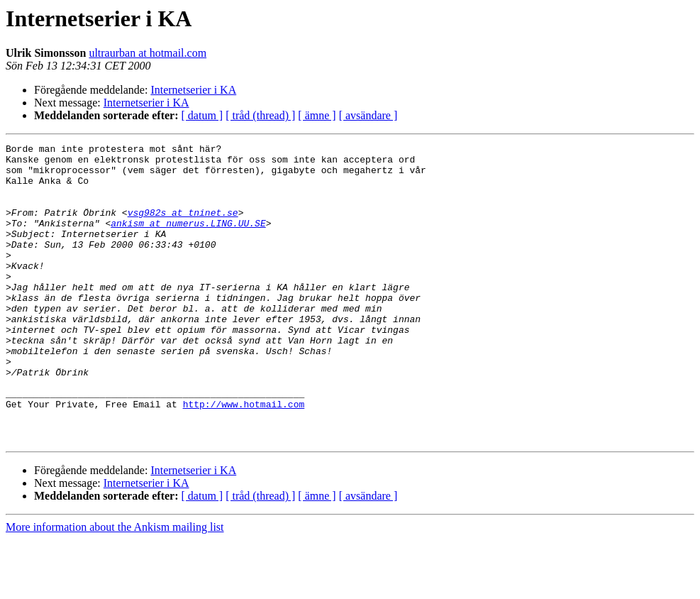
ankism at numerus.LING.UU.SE (188, 240)
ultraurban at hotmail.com (148, 53)
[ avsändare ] (368, 115)
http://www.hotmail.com (244, 457)
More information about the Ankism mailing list (115, 587)
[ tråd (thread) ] (260, 115)
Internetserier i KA (193, 90)
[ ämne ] (317, 115)
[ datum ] (202, 115)
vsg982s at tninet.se (183, 227)
